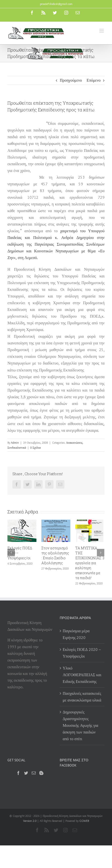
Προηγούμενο (71, 80)
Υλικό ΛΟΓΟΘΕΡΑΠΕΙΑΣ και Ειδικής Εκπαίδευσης (82, 675)
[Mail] (34, 773)
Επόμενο (94, 80)
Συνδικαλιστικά (17, 448)
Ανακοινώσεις (74, 443)
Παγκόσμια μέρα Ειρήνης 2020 (76, 634)
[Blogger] (41, 773)
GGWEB (84, 821)
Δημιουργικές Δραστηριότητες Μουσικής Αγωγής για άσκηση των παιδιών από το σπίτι (80, 725)
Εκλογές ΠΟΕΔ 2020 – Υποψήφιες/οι (82, 653)
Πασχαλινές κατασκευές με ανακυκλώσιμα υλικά (82, 697)
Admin (15, 443)
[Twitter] (26, 773)
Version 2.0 (30, 821)
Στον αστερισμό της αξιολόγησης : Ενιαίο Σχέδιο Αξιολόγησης (55, 555)
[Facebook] (18, 773)
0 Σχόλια (35, 448)
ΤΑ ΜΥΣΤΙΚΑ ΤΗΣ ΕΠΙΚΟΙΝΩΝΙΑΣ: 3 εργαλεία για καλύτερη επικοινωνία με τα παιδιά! (90, 563)
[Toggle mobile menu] (102, 31)
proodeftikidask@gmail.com (56, 4)
